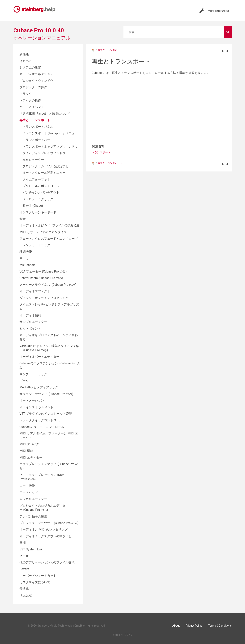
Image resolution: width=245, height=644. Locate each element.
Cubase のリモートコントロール (42, 427)
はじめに (26, 61)
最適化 (24, 589)
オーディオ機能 (30, 315)
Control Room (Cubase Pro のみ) (41, 278)
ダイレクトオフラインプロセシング (44, 298)
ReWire (24, 569)
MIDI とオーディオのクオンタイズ (43, 232)
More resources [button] (216, 11)
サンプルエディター (33, 322)
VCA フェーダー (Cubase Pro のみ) (43, 271)
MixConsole (28, 265)
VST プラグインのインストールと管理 (46, 414)
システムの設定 (30, 67)
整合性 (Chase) (33, 206)
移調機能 (26, 252)
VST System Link (31, 549)
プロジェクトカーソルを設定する (46, 166)
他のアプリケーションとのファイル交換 (47, 562)
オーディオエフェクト (35, 291)
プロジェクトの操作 (33, 87)
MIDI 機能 (26, 451)
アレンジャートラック (35, 245)
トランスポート (101, 152)
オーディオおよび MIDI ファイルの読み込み (50, 225)
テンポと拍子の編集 (33, 516)
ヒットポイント (30, 329)
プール (24, 381)
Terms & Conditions (220, 626)
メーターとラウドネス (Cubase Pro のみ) (48, 285)
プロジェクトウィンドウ (36, 81)
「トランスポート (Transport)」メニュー (50, 133)
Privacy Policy (194, 626)
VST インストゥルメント (36, 407)
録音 (23, 219)
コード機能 (27, 486)
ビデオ (24, 556)
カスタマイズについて (35, 582)
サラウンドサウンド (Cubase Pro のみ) (46, 394)
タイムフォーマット (36, 179)
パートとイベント (32, 107)
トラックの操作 (30, 100)
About (176, 626)
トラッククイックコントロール (41, 420)
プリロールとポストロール (41, 186)
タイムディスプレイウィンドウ (44, 153)
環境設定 (26, 595)
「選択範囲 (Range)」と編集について (45, 114)
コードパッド (29, 492)
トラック (26, 94)
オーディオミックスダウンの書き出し (46, 536)
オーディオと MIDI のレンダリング (44, 529)
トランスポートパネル (38, 127)
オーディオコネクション (36, 74)
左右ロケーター (33, 160)
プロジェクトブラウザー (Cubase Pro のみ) (49, 523)
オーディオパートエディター (39, 357)
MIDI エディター (31, 457)
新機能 (24, 54)
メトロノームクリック (38, 199)
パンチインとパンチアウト (41, 192)
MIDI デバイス (29, 444)
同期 (23, 543)
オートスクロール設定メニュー (44, 173)
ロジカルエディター (33, 499)
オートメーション (32, 400)
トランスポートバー (36, 140)
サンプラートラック (33, 374)
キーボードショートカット (38, 576)
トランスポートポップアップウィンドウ (50, 147)
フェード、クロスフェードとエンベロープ (49, 239)
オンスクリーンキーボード (38, 212)
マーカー (26, 258)
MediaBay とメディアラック (39, 387)
